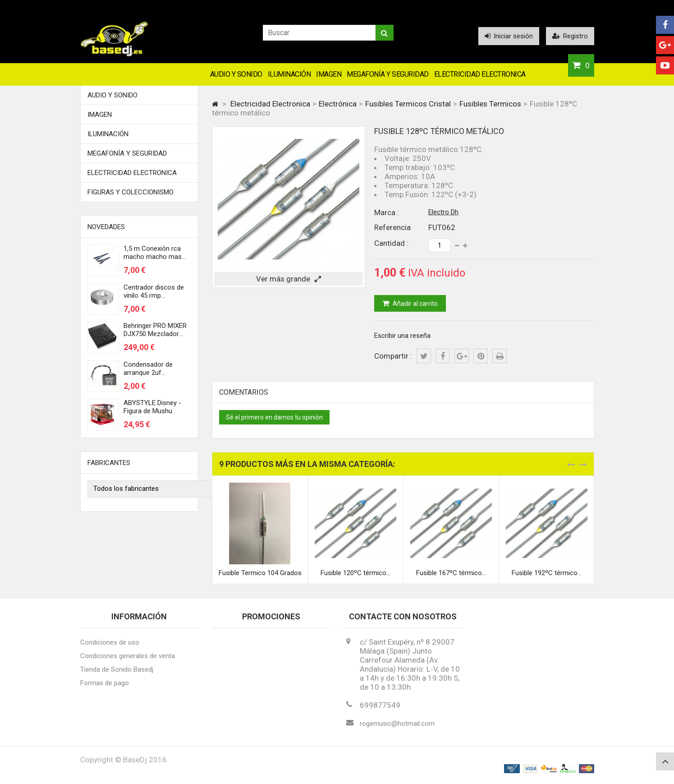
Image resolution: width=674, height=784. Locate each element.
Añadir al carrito (415, 304)
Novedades (106, 227)
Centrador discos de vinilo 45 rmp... (154, 291)
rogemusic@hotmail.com (397, 724)
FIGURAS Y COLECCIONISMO (131, 192)
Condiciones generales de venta (128, 656)
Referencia (392, 227)
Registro (570, 36)
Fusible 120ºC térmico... (355, 573)
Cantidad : (391, 243)
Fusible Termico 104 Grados (260, 573)
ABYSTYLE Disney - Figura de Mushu (152, 407)
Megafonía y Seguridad (388, 74)
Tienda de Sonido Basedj (117, 669)
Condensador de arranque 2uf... (148, 369)
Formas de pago (105, 683)
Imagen (329, 74)
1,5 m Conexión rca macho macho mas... (155, 253)
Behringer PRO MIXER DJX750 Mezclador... (155, 330)
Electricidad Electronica (480, 74)
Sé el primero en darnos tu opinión (274, 417)
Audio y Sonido (236, 74)
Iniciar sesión (509, 36)
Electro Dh (443, 212)
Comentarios (244, 392)
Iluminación (289, 74)
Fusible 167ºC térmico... (451, 573)
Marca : (387, 212)
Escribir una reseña (402, 336)
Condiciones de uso (110, 642)
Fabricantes (109, 463)
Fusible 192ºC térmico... (547, 573)
